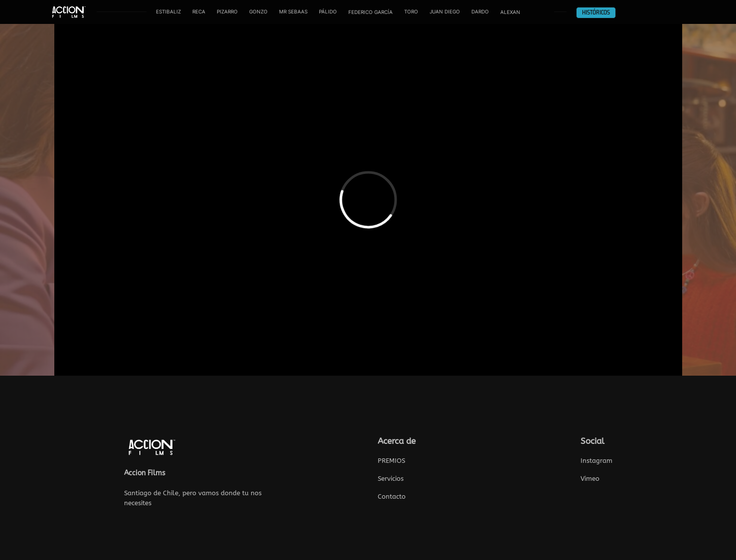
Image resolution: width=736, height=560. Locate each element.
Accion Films (145, 473)
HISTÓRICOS (596, 13)
